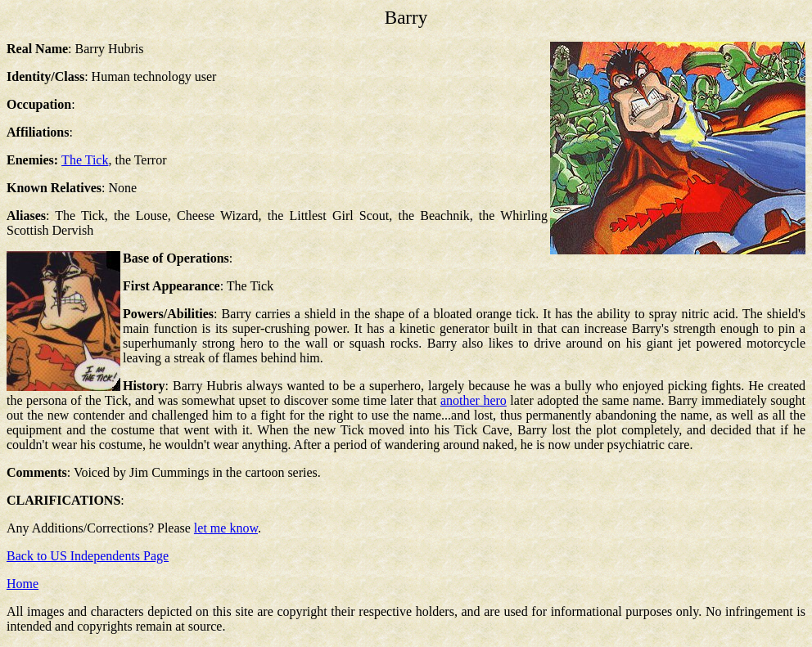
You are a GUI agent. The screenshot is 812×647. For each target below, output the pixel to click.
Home (23, 584)
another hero (474, 400)
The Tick (85, 160)
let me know (226, 528)
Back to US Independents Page (88, 556)
